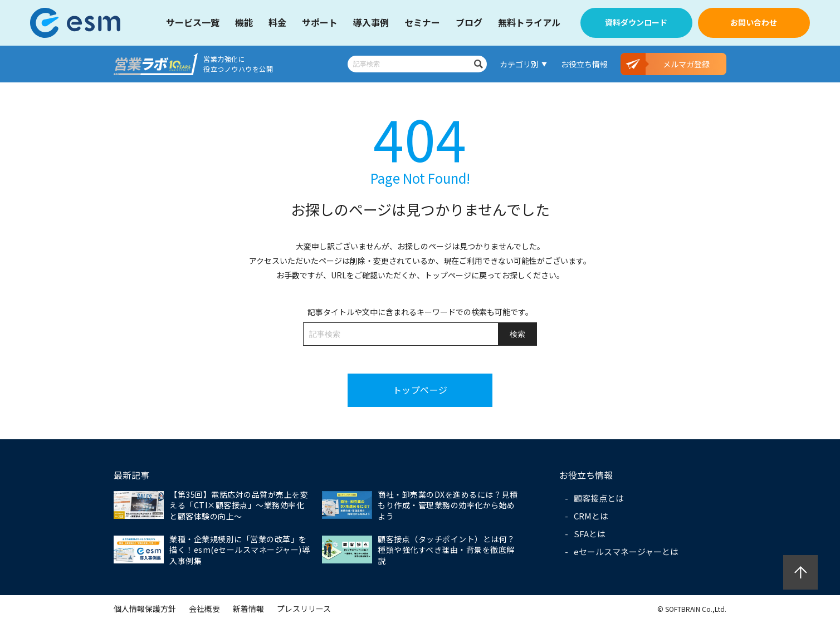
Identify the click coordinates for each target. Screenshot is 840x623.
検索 (478, 64)
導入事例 (371, 22)
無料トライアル (529, 22)
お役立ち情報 (584, 64)
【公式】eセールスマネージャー (83, 23)
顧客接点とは (599, 498)
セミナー (422, 22)
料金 (277, 22)
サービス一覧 (193, 22)
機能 (244, 22)
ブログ (469, 22)
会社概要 (204, 609)
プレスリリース (304, 609)
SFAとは (590, 534)
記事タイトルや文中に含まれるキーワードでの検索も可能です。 (420, 312)
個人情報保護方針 (145, 609)
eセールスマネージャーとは (626, 551)
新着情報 (248, 609)
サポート (320, 22)
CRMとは (591, 516)
